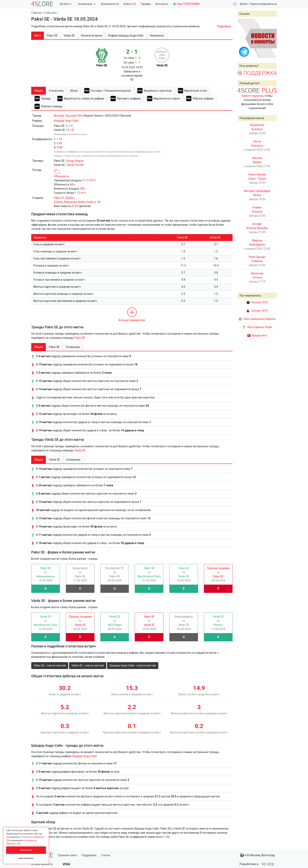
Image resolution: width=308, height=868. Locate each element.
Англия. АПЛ (257, 311)
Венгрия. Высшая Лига (68, 116)
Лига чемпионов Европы (257, 319)
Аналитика (87, 4)
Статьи (105, 855)
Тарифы (146, 4)
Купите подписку (253, 96)
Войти (244, 4)
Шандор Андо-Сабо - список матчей (133, 665)
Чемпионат (157, 36)
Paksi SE (80, 338)
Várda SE (80, 450)
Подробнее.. (225, 26)
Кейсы (130, 4)
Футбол (66, 4)
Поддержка (89, 855)
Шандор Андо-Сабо (66, 121)
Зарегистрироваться (263, 4)
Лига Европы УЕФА (257, 327)
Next (272, 38)
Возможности (110, 4)
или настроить (26, 858)
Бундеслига (257, 335)
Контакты (162, 4)
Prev (243, 38)
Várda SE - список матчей (88, 665)
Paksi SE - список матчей (50, 665)
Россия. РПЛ (257, 302)
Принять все (26, 850)
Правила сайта (67, 855)
